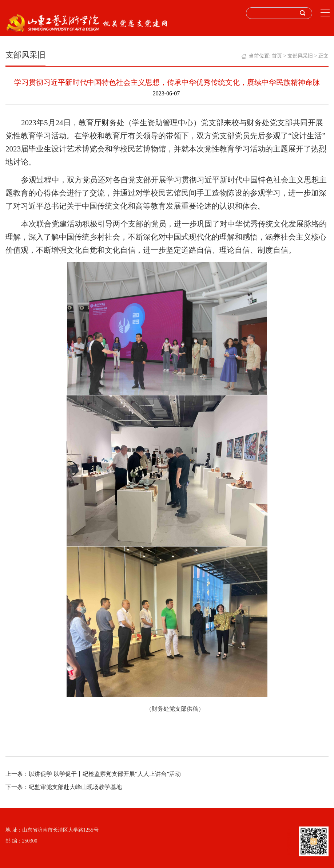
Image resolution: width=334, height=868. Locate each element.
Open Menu (325, 13)
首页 (277, 56)
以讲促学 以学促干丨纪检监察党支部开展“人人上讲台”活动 (105, 774)
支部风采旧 (300, 56)
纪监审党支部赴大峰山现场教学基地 (75, 787)
